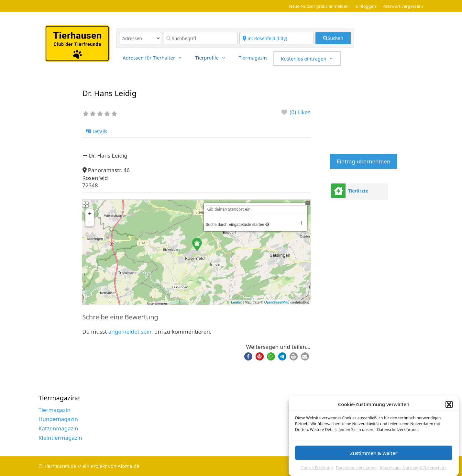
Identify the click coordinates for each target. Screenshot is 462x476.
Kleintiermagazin (60, 438)
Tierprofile (214, 58)
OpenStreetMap (277, 302)
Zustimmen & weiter (374, 453)
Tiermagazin (253, 58)
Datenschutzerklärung (356, 468)
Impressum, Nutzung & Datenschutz (413, 468)
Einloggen (366, 6)
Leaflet (236, 302)
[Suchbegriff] (200, 38)
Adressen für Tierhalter (156, 58)
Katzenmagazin (58, 428)
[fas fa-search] (333, 38)
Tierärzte (358, 191)
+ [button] (90, 214)
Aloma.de (129, 466)
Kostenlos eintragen (310, 59)
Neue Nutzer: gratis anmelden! (319, 6)
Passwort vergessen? (403, 6)
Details (96, 131)
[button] (449, 404)
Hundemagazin (58, 419)
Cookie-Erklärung (317, 468)
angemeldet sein (130, 332)
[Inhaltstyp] (140, 38)
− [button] (90, 222)
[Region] (277, 38)
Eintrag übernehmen (364, 161)
